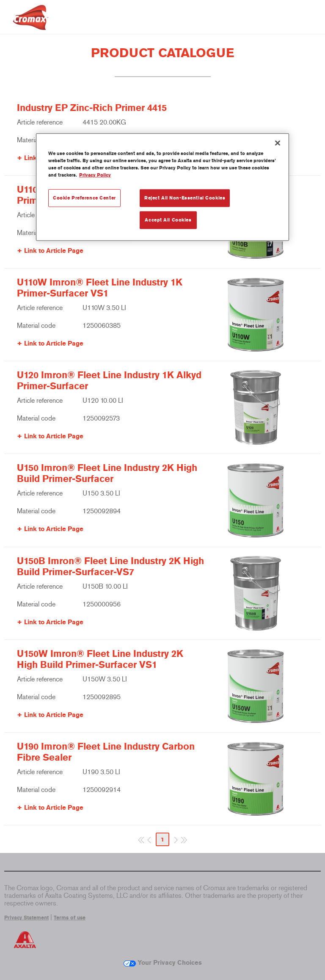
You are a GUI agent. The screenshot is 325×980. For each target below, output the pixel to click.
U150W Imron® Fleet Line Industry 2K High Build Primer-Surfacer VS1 (100, 659)
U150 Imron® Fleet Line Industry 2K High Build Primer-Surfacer (107, 473)
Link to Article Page (54, 251)
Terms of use (70, 918)
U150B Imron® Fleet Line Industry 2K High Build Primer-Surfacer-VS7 (110, 567)
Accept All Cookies (168, 220)
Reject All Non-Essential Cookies (185, 198)
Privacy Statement (26, 918)
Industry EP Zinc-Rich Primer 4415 (92, 108)
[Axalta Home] (31, 24)
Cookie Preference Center (84, 198)
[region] (162, 187)
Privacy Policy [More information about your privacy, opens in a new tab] (95, 175)
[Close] (278, 143)
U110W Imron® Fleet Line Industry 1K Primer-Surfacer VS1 (100, 288)
